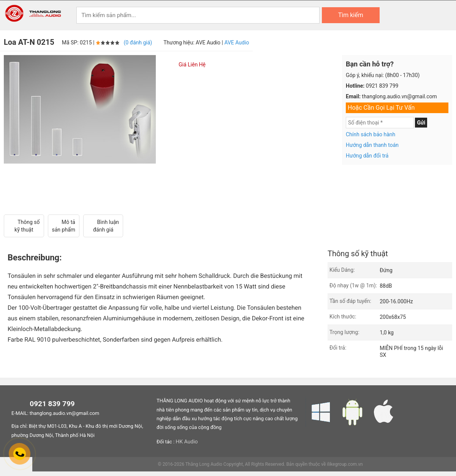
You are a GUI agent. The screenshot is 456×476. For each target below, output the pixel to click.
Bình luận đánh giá (103, 226)
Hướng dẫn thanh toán (372, 145)
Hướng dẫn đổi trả (367, 156)
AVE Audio (237, 43)
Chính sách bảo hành (370, 134)
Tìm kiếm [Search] (351, 15)
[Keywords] (198, 15)
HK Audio (187, 442)
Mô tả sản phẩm (64, 226)
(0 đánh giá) (138, 43)
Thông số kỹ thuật (24, 226)
